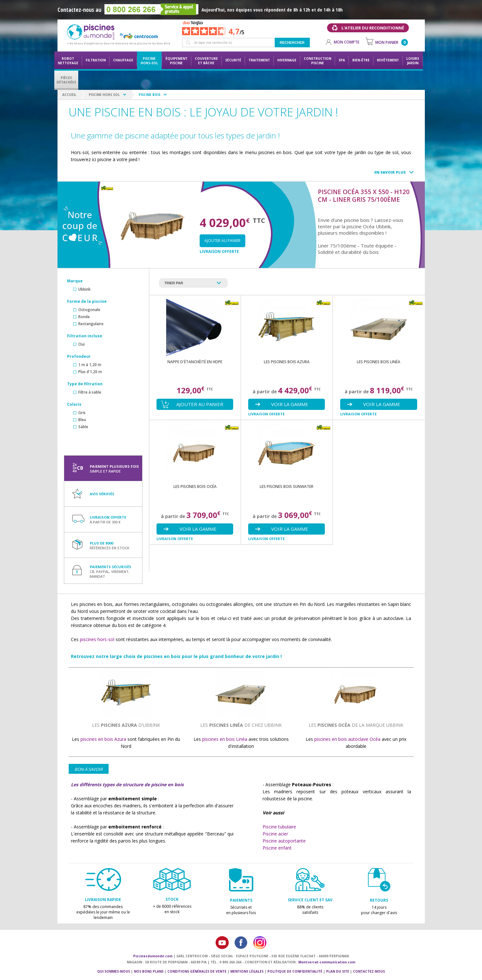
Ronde (84, 317)
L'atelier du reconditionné (373, 28)
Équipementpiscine (176, 61)
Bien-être (361, 60)
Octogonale (89, 310)
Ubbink (84, 289)
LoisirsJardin (413, 61)
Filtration (96, 60)
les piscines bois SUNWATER (287, 486)
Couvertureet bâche (206, 61)
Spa (342, 60)
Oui (81, 344)
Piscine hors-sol (149, 61)
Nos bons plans (149, 971)
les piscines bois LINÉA (379, 362)
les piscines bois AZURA (287, 362)
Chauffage (123, 60)
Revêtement (388, 60)
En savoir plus (390, 172)
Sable (83, 427)
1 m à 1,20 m (90, 365)
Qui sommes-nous (114, 971)
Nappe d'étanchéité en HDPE (195, 362)
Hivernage (287, 60)
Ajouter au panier (222, 241)
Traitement (259, 60)
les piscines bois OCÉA (195, 486)
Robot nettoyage (68, 61)
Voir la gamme (290, 404)
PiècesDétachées (66, 80)
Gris (82, 413)
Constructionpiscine (318, 61)
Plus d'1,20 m (90, 372)
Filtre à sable (90, 392)
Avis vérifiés (102, 494)
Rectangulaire (91, 324)
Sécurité (233, 60)
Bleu (82, 420)
